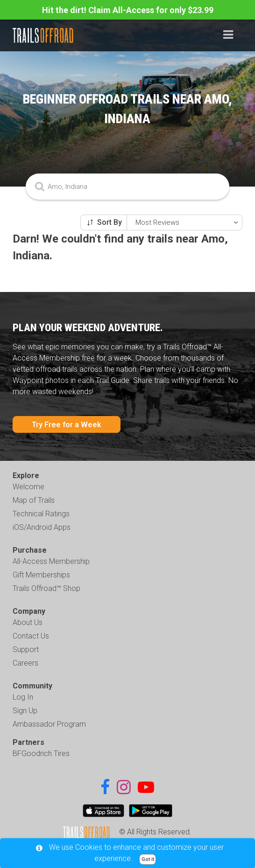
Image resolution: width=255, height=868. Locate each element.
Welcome (28, 487)
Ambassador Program (49, 724)
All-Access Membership (51, 561)
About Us (28, 622)
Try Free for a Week (67, 425)
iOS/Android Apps (42, 527)
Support (26, 649)
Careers (25, 663)
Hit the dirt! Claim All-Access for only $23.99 (128, 10)
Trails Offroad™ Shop (46, 588)
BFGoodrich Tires (41, 753)
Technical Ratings (41, 514)
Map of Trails (34, 500)
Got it (148, 859)
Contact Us (31, 636)
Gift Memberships (41, 575)
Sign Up (25, 711)
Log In (23, 697)
